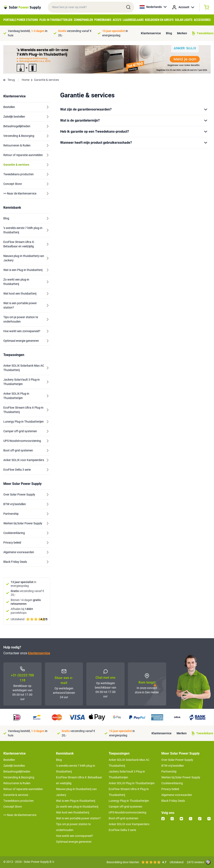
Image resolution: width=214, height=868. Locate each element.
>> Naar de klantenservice (20, 815)
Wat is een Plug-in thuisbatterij (76, 801)
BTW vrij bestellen (173, 766)
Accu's (117, 20)
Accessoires (202, 20)
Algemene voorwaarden (177, 795)
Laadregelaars (133, 20)
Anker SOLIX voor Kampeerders (129, 824)
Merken (182, 33)
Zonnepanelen (83, 20)
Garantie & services (16, 795)
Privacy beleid (170, 789)
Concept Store (13, 807)
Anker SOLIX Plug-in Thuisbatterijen (132, 783)
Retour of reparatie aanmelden (23, 789)
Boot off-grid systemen (124, 818)
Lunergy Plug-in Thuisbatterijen (129, 801)
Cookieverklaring (172, 783)
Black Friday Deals (173, 801)
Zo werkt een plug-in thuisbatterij (77, 807)
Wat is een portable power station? (78, 818)
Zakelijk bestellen (14, 766)
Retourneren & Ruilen (17, 783)
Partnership (169, 771)
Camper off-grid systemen (125, 807)
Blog (169, 33)
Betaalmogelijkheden (17, 771)
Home (26, 80)
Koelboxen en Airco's (159, 20)
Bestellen (9, 760)
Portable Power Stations (21, 20)
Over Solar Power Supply (177, 760)
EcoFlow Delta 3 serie (122, 830)
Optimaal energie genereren (74, 842)
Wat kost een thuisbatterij (73, 812)
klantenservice (39, 653)
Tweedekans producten (18, 801)
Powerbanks (103, 20)
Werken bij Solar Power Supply (181, 777)
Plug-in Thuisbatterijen (56, 20)
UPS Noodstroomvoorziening (127, 812)
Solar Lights (184, 20)
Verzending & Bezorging (19, 777)
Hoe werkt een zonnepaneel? (75, 836)
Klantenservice (151, 33)
